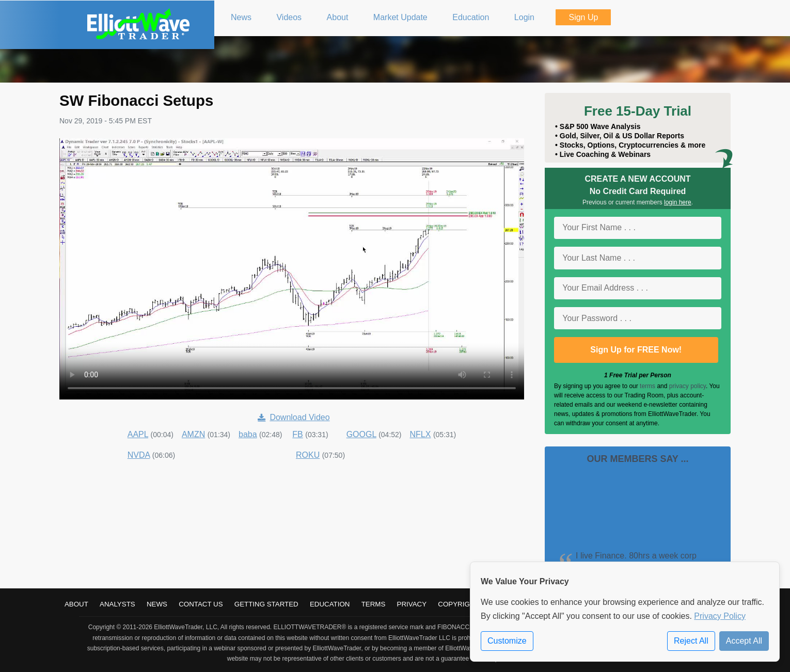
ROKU (308, 455)
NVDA (139, 455)
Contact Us (201, 604)
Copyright (458, 604)
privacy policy (688, 386)
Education (330, 604)
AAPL (138, 434)
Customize (507, 641)
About (76, 604)
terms (647, 386)
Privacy (412, 604)
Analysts (117, 604)
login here (678, 202)
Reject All (691, 641)
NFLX (421, 434)
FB (297, 434)
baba (248, 434)
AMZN (193, 434)
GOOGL (361, 434)
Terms (374, 604)
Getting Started (266, 604)
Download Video (294, 417)
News (157, 604)
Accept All (744, 641)
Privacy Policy (720, 616)
